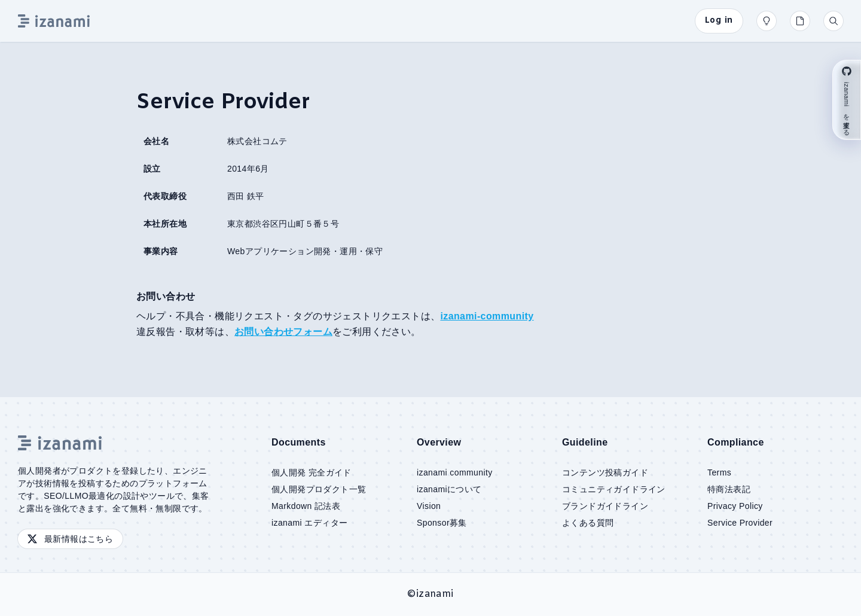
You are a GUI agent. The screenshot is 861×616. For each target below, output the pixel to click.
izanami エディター (309, 523)
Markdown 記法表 (306, 506)
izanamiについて (449, 489)
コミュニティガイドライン (614, 489)
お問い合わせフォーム (283, 332)
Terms (719, 472)
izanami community (455, 472)
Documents (299, 442)
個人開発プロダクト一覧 (319, 489)
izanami (435, 594)
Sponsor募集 (442, 523)
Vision (429, 506)
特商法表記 (729, 489)
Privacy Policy (735, 506)
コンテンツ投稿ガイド (605, 472)
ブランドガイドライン (605, 506)
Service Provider (740, 523)
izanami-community (487, 316)
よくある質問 (588, 523)
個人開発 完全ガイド (312, 472)
